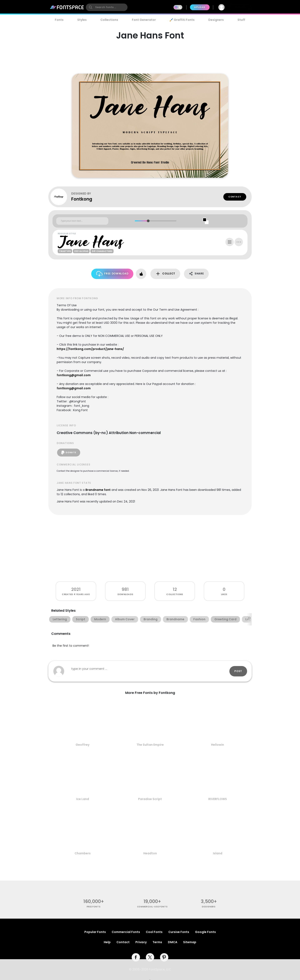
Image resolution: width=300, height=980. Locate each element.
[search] (107, 7)
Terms (157, 942)
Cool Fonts (154, 932)
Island (218, 853)
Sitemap (190, 942)
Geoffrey (82, 745)
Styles (82, 20)
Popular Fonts (95, 932)
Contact (235, 197)
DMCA (173, 942)
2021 (76, 589)
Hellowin (217, 745)
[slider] (148, 221)
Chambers (83, 853)
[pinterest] (164, 957)
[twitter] (150, 957)
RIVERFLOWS (218, 799)
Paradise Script (150, 799)
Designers (216, 20)
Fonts (59, 20)
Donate (69, 453)
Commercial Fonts (126, 932)
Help (107, 942)
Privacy (141, 942)
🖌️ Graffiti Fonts (182, 20)
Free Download (112, 274)
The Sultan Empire (150, 745)
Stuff (241, 20)
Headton (150, 853)
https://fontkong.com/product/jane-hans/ (90, 349)
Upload (200, 7)
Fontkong (82, 199)
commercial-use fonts (152, 907)
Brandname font (98, 490)
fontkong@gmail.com (74, 375)
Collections (109, 20)
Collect (165, 274)
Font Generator (144, 20)
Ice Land (83, 799)
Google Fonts (205, 932)
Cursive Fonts (179, 932)
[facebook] (136, 957)
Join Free (240, 7)
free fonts (94, 907)
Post (238, 671)
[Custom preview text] (82, 221)
